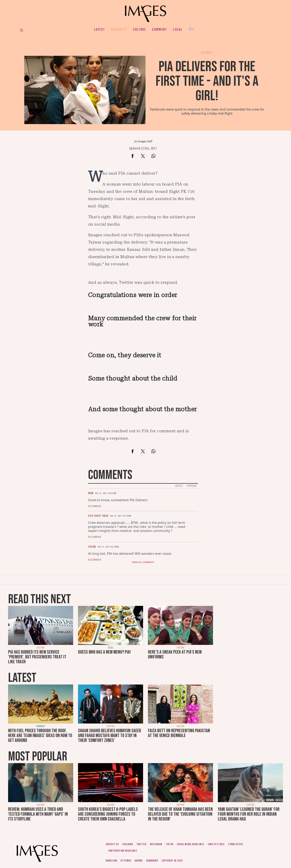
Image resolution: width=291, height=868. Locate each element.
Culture (139, 30)
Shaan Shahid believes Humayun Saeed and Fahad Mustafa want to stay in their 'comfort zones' (110, 736)
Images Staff (145, 141)
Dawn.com (111, 861)
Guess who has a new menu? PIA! (104, 652)
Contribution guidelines (123, 851)
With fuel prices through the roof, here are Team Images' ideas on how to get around (40, 736)
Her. (192, 29)
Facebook (128, 844)
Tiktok (169, 844)
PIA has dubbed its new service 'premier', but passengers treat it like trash (37, 657)
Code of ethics (216, 844)
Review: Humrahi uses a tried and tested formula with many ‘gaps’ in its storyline (38, 814)
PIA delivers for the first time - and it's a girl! (207, 81)
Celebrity (119, 30)
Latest (100, 30)
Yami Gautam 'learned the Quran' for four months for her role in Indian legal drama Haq (249, 814)
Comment (159, 30)
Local (178, 30)
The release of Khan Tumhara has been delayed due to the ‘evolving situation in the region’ (180, 814)
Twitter (141, 844)
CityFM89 (126, 861)
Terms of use (235, 844)
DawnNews (152, 861)
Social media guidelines (190, 844)
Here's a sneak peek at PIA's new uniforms (175, 654)
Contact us (112, 844)
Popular (192, 486)
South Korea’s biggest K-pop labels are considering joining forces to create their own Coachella (108, 814)
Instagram (156, 844)
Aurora (139, 861)
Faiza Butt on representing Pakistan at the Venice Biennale (179, 733)
